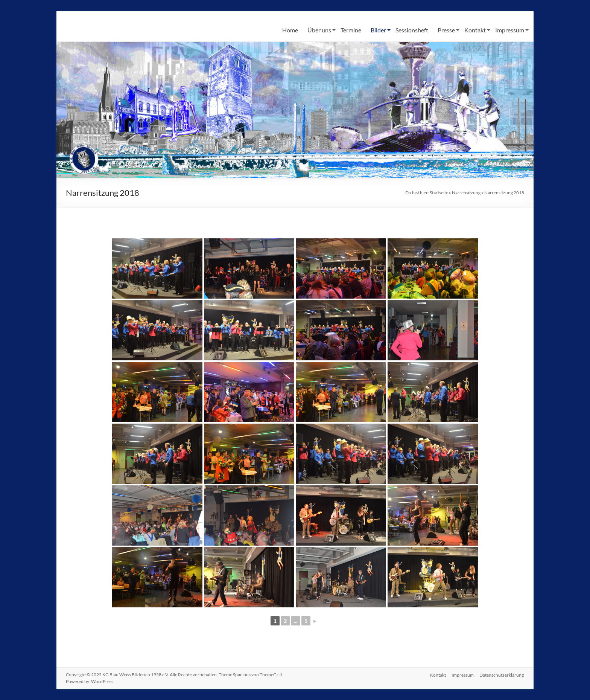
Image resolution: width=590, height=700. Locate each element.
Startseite (439, 193)
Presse (446, 30)
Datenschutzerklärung (502, 675)
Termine (351, 30)
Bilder (378, 30)
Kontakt (475, 30)
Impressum (510, 30)
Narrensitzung (466, 193)
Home (290, 30)
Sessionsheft (412, 30)
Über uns (319, 30)
